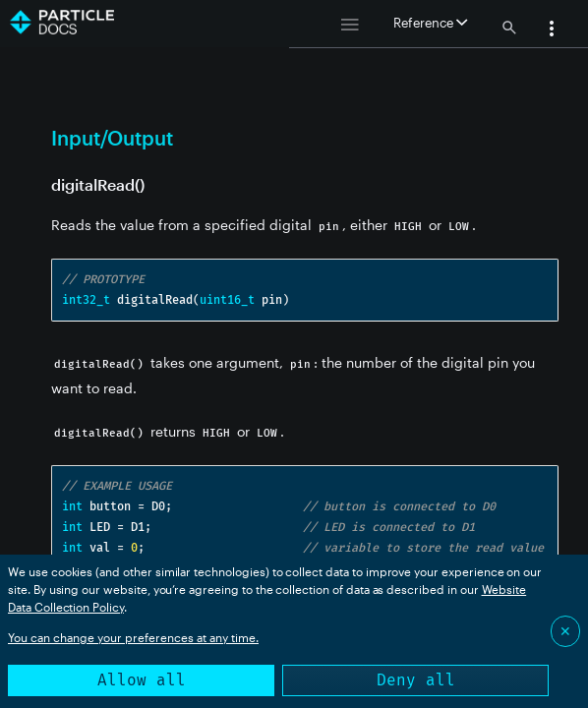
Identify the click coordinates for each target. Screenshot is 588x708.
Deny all (416, 680)
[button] (552, 30)
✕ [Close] (565, 631)
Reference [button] (430, 23)
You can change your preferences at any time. (133, 637)
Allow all (142, 680)
